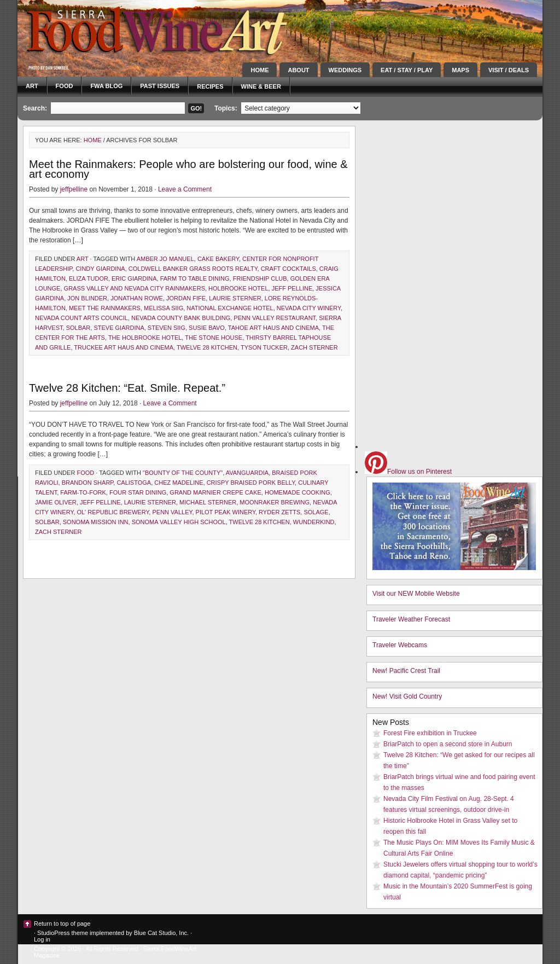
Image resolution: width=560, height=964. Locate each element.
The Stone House (214, 338)
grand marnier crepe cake (215, 492)
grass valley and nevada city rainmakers (135, 288)
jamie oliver (56, 502)
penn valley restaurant (275, 318)
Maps (460, 70)
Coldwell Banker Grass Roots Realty (193, 269)
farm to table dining (195, 278)
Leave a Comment (185, 189)
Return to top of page (62, 924)
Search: (35, 108)
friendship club (260, 278)
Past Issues (160, 86)
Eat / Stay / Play (407, 70)
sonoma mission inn (96, 522)
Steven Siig (167, 328)
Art (32, 86)
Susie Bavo (207, 328)
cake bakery (218, 259)
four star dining (138, 492)
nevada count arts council (81, 318)
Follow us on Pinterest (408, 472)
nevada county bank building (181, 318)
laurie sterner (235, 298)
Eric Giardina (134, 278)
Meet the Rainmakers (105, 308)
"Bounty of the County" (183, 473)
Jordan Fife (186, 298)
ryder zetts (279, 512)
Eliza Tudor (89, 278)
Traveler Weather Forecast (411, 619)
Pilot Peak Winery (226, 512)
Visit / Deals (509, 70)
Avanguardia (247, 473)
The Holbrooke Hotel (145, 338)
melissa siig (164, 308)
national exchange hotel (230, 308)
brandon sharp (88, 483)
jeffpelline (74, 189)
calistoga (134, 483)
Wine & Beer (261, 86)
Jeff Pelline (292, 288)
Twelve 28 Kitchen (207, 347)
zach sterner (314, 347)
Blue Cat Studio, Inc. (161, 933)
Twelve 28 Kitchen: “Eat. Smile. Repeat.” (127, 388)
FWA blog (106, 86)
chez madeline (179, 483)
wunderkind (314, 522)
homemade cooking (297, 492)
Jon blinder (87, 298)
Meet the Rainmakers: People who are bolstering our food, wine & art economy (188, 169)
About (298, 70)
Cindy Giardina (100, 269)
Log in (42, 939)
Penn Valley (172, 512)
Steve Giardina (119, 328)
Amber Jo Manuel (165, 259)
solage (316, 512)
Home (259, 70)
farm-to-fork (83, 492)
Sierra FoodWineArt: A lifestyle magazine (116, 30)
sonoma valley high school (179, 522)
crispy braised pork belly (251, 483)
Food (65, 86)
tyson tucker (264, 347)
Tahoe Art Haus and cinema (273, 328)
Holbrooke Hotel (238, 288)
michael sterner (208, 502)
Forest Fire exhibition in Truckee (430, 733)
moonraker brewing (275, 502)
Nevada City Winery (309, 308)
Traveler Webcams (400, 645)
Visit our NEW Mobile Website (416, 594)
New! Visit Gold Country (407, 696)
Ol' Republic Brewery (113, 512)
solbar (78, 328)
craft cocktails (288, 269)
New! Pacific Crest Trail (406, 671)
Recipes (210, 86)
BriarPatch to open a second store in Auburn (448, 744)
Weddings (345, 70)
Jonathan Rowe (137, 298)
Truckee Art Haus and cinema (124, 347)
